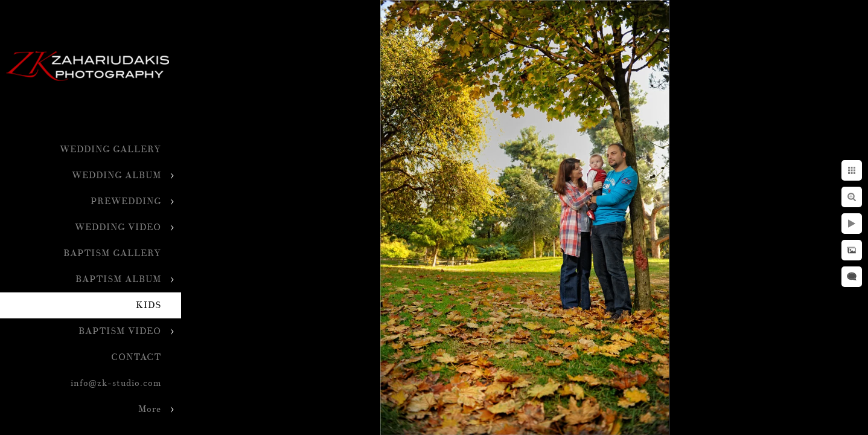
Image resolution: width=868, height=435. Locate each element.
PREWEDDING (126, 201)
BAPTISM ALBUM (118, 279)
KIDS (148, 305)
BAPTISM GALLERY (112, 253)
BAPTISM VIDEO (120, 331)
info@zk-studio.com (116, 383)
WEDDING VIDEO (118, 227)
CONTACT (136, 357)
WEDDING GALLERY (110, 150)
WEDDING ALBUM (116, 176)
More (150, 409)
